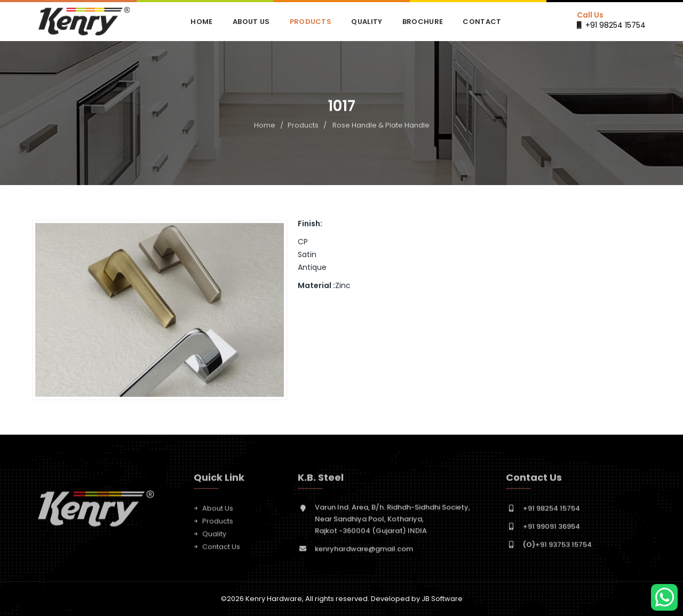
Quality (367, 22)
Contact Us (221, 550)
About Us (251, 22)
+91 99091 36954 (551, 529)
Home (201, 22)
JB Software (442, 599)
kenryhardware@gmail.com (364, 552)
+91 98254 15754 (616, 25)
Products (311, 22)
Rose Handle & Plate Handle (381, 125)
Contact (482, 22)
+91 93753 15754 (557, 547)
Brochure (423, 22)
